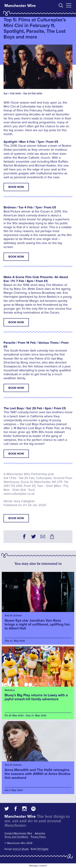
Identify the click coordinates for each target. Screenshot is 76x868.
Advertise (40, 833)
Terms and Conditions (16, 837)
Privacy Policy (38, 837)
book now (16, 518)
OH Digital (43, 849)
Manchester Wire (20, 6)
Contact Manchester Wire (18, 833)
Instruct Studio (21, 849)
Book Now (16, 187)
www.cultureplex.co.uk (19, 494)
